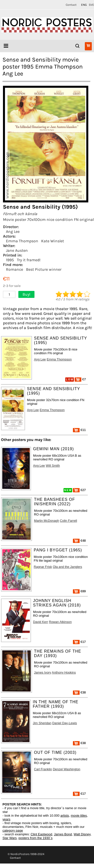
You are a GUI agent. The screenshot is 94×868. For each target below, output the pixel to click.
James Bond (63, 834)
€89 (79, 591)
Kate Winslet (53, 241)
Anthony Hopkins (64, 672)
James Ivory (43, 672)
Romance (15, 269)
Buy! (26, 294)
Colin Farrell (69, 521)
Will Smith (53, 466)
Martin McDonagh (47, 521)
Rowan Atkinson (60, 622)
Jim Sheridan (42, 723)
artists (65, 816)
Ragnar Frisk (43, 567)
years (6, 819)
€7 (80, 379)
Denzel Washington (67, 769)
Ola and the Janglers (67, 567)
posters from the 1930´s (36, 838)
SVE (91, 5)
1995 (10, 260)
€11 (79, 430)
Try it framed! (29, 260)
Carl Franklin (43, 769)
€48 (79, 541)
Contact (71, 5)
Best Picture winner (44, 269)
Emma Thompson (22, 241)
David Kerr (40, 622)
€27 (79, 490)
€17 (79, 642)
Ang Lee (13, 231)
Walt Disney (82, 834)
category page (13, 830)
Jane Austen (17, 250)
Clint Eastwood (41, 834)
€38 (79, 692)
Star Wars (10, 838)
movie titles (79, 816)
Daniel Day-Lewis (65, 723)
